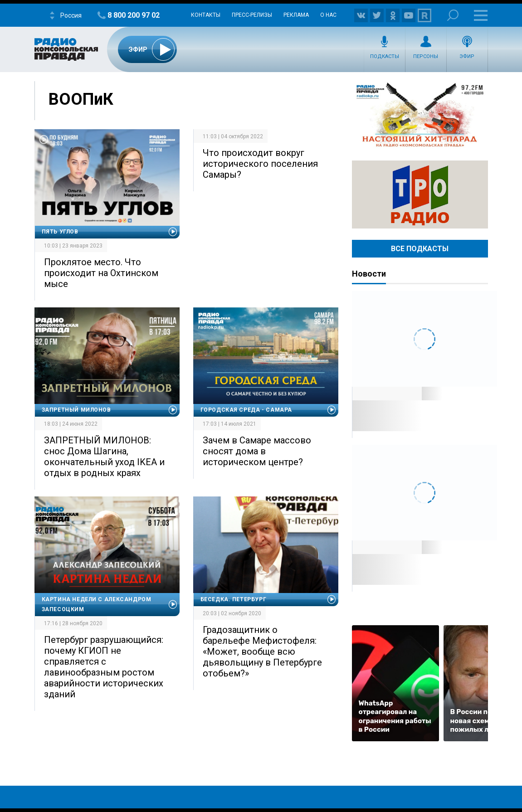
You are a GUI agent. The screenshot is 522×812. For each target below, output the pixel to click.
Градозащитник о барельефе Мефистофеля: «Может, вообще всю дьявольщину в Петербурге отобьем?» (262, 652)
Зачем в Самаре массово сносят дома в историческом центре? (257, 451)
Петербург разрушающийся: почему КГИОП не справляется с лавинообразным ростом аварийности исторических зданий (104, 667)
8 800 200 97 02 (134, 15)
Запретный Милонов (76, 410)
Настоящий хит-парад (420, 115)
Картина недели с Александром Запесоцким (97, 604)
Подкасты (385, 56)
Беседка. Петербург (234, 599)
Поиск (453, 15)
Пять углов (60, 232)
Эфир (467, 56)
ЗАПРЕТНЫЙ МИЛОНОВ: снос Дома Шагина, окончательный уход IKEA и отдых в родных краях (104, 457)
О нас (328, 15)
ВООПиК (81, 99)
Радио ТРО (420, 194)
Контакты (206, 15)
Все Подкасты (420, 249)
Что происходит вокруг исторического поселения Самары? (260, 164)
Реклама (296, 15)
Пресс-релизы (252, 15)
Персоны (426, 56)
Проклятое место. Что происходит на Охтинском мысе (101, 273)
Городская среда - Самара (246, 410)
